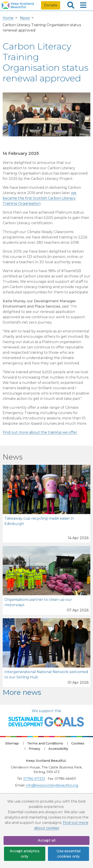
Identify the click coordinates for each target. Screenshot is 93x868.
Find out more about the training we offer (40, 432)
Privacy (34, 749)
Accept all (47, 840)
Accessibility (58, 749)
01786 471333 (34, 779)
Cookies (78, 743)
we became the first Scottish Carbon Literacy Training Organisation (40, 198)
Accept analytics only (25, 854)
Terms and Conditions (45, 743)
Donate (51, 5)
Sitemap (12, 743)
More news (22, 692)
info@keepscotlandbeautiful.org (52, 785)
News (25, 18)
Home (8, 18)
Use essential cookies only (68, 854)
